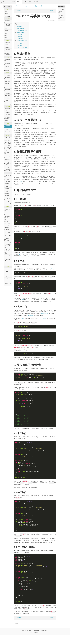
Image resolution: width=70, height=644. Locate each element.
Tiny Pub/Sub (43, 320)
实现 (23, 320)
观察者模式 (31, 317)
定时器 (53, 11)
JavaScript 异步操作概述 (36, 6)
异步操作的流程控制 (22, 41)
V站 (16, 6)
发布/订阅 (20, 39)
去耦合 (22, 302)
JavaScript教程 (23, 6)
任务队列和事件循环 (22, 31)
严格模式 (18, 11)
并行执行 (20, 45)
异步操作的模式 (21, 33)
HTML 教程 (61, 9)
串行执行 (20, 43)
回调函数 (20, 35)
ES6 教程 (61, 15)
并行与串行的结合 (22, 47)
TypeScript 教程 (61, 18)
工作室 (36, 2)
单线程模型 (19, 27)
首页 (14, 2)
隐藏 (19, 24)
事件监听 (20, 37)
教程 (18, 2)
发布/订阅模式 (45, 315)
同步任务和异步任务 (22, 29)
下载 (30, 2)
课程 (25, 2)
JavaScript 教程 (61, 12)
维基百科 (21, 181)
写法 (52, 270)
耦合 (20, 256)
